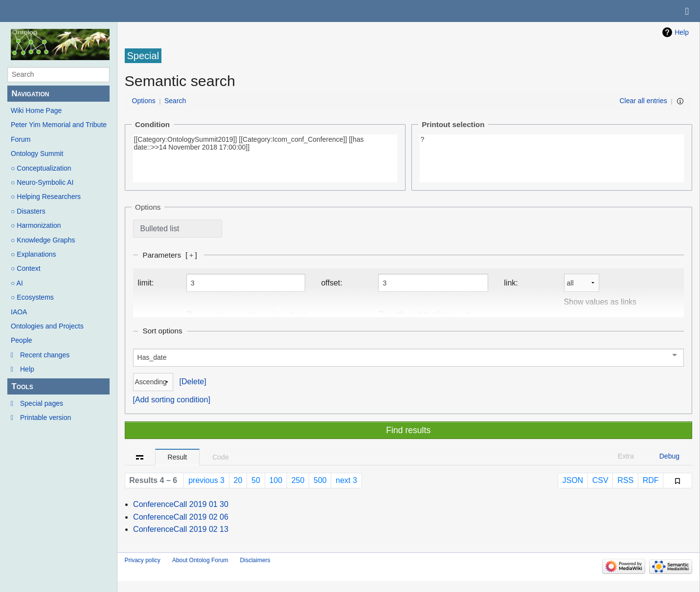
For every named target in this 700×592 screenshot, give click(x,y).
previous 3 (206, 480)
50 (256, 480)
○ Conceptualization (41, 168)
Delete (193, 382)
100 (276, 480)
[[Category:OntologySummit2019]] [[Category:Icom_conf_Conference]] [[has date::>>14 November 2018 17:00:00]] (265, 158)
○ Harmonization (36, 225)
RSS (625, 480)
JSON (573, 480)
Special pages (42, 403)
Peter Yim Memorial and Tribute (59, 125)
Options (144, 101)
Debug (669, 456)
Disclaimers (255, 560)
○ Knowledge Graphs (43, 240)
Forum (21, 139)
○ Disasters (28, 211)
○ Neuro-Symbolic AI (42, 182)
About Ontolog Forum (200, 560)
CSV (600, 480)
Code (220, 457)
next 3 (346, 480)
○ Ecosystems (32, 297)
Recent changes (45, 355)
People (22, 340)
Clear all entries (644, 101)
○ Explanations (34, 254)
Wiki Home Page (36, 110)
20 (238, 480)
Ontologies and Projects (47, 326)
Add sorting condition (171, 400)
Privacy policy (143, 560)
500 (320, 480)
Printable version (45, 417)
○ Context (26, 268)
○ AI (17, 283)
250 (298, 480)
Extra (626, 456)
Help (27, 369)
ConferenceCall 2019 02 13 (181, 529)
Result (178, 457)
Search (175, 101)
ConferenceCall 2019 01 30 (181, 504)
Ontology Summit (37, 153)
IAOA (19, 312)
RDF (651, 480)
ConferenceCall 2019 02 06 (181, 517)
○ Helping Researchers (46, 197)
